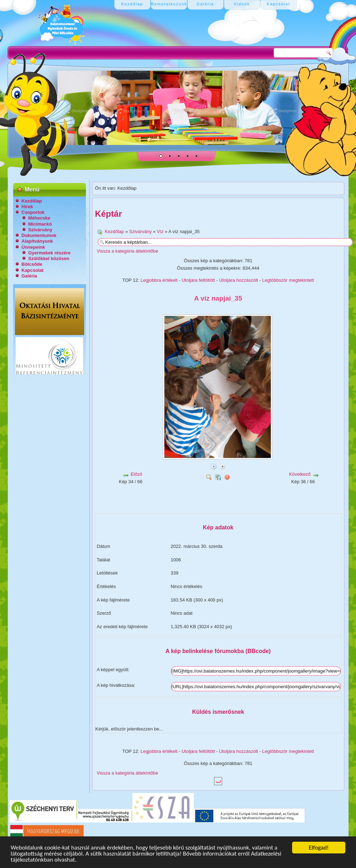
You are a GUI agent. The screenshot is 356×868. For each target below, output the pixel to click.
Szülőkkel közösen (49, 258)
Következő (300, 474)
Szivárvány (40, 230)
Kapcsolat (33, 270)
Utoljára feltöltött (198, 280)
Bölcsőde (32, 264)
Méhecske (39, 218)
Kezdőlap (32, 201)
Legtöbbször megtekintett (288, 280)
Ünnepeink (33, 247)
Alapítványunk (37, 241)
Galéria (29, 276)
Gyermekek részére (50, 253)
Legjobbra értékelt (159, 280)
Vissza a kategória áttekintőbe (128, 251)
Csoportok (33, 212)
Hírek (28, 207)
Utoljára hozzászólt (239, 280)
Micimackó (40, 224)
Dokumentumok (39, 235)
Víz (160, 231)
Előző (136, 474)
